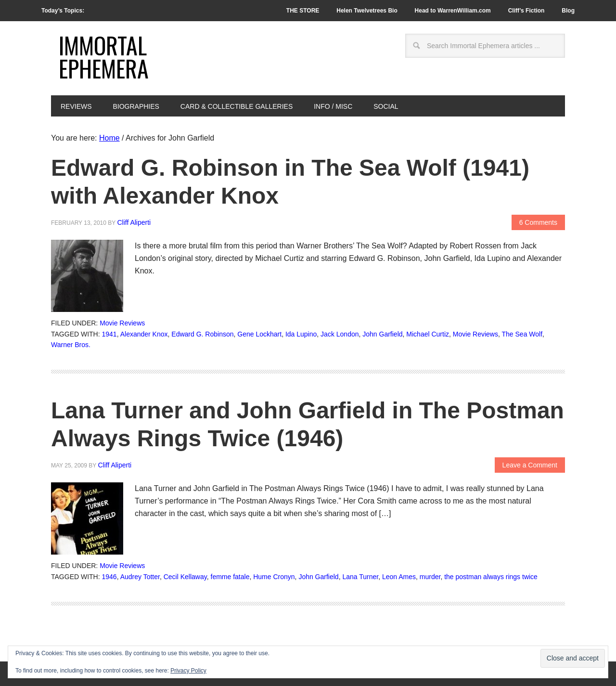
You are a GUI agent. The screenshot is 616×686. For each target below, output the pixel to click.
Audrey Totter (140, 577)
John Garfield (382, 334)
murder (430, 577)
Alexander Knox (144, 334)
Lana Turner (360, 577)
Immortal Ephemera (104, 57)
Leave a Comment (530, 465)
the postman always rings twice (491, 577)
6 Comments (538, 222)
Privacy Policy (188, 671)
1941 (109, 334)
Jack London (340, 334)
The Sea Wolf (522, 334)
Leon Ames (399, 577)
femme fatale (230, 577)
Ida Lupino (301, 334)
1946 (109, 577)
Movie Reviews (122, 323)
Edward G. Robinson (202, 334)
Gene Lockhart (259, 334)
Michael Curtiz (428, 334)
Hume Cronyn (274, 577)
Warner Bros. (71, 345)
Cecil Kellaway (185, 577)
